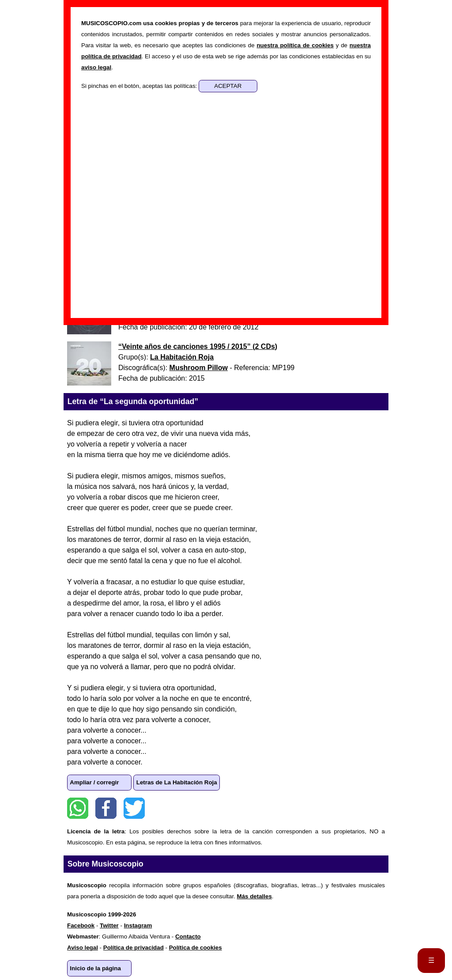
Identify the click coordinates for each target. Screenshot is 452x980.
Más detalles (254, 896)
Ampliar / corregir (94, 782)
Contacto (188, 936)
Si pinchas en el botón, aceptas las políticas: (140, 86)
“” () (198, 346)
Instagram (138, 925)
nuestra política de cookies (295, 45)
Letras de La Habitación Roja (177, 782)
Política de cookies (196, 948)
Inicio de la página (95, 968)
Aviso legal (83, 948)
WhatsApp (78, 808)
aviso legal (96, 67)
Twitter (134, 808)
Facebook (106, 808)
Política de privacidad (134, 948)
